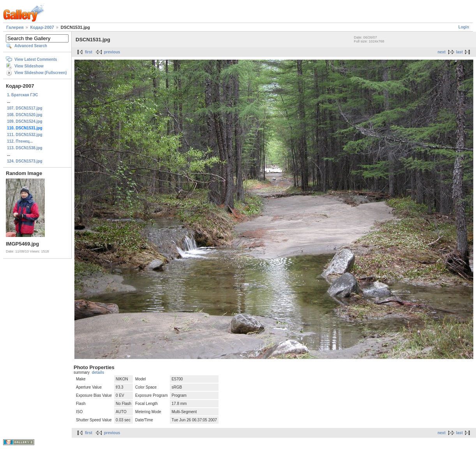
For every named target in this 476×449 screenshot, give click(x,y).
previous (112, 52)
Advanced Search (31, 46)
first (89, 52)
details (98, 372)
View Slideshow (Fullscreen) (41, 73)
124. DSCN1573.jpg (25, 161)
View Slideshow (29, 66)
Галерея (15, 27)
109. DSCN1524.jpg (25, 121)
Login (464, 27)
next (442, 52)
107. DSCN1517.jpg (25, 108)
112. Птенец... (20, 141)
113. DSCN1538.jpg (25, 148)
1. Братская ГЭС (23, 95)
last (459, 52)
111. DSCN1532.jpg (25, 135)
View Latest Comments (36, 59)
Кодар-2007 (42, 27)
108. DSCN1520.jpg (25, 115)
